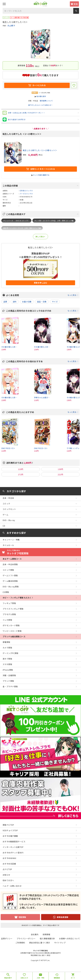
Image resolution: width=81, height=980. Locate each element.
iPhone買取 (8, 670)
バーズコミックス (26, 194)
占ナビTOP (7, 869)
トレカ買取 (7, 620)
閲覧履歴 (57, 978)
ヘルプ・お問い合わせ (12, 886)
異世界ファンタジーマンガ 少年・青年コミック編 (22, 228)
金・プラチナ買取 (10, 686)
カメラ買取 (7, 648)
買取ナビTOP (8, 825)
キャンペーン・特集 (11, 540)
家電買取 (6, 642)
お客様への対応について (70, 939)
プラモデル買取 (9, 614)
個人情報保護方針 (47, 939)
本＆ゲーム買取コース (12, 559)
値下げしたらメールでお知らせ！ (40, 105)
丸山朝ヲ (11, 26)
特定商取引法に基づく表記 (40, 955)
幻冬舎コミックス (26, 191)
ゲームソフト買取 (10, 575)
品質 (5, 302)
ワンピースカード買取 (12, 631)
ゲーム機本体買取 (10, 581)
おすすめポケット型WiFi (13, 853)
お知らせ (6, 875)
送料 (15, 302)
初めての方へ (8, 880)
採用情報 (46, 934)
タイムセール (8, 545)
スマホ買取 (7, 664)
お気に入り (24, 978)
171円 (21, 474)
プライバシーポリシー (26, 939)
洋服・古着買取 (9, 675)
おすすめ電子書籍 (10, 836)
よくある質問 (42, 295)
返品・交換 (42, 302)
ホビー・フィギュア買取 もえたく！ (18, 598)
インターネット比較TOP (13, 847)
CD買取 (6, 592)
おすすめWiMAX (9, 858)
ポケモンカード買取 (11, 625)
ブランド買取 (8, 681)
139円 (60, 469)
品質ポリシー (7, 939)
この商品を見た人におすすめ (42, 412)
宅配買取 (22, 917)
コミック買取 (8, 570)
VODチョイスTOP (10, 830)
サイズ (55, 302)
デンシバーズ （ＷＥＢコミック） (16, 221)
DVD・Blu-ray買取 (11, 587)
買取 (76, 4)
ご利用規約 (20, 943)
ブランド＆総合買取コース (14, 637)
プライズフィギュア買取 (13, 609)
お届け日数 (27, 302)
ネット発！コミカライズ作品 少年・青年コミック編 (54, 221)
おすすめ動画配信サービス (14, 841)
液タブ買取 (7, 659)
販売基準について (46, 101)
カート (73, 978)
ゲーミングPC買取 (11, 653)
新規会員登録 (63, 917)
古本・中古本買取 (10, 564)
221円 (60, 474)
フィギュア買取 (9, 603)
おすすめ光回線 (9, 864)
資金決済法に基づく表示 (40, 943)
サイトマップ (60, 943)
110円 (21, 469)
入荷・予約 (40, 978)
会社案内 (35, 934)
